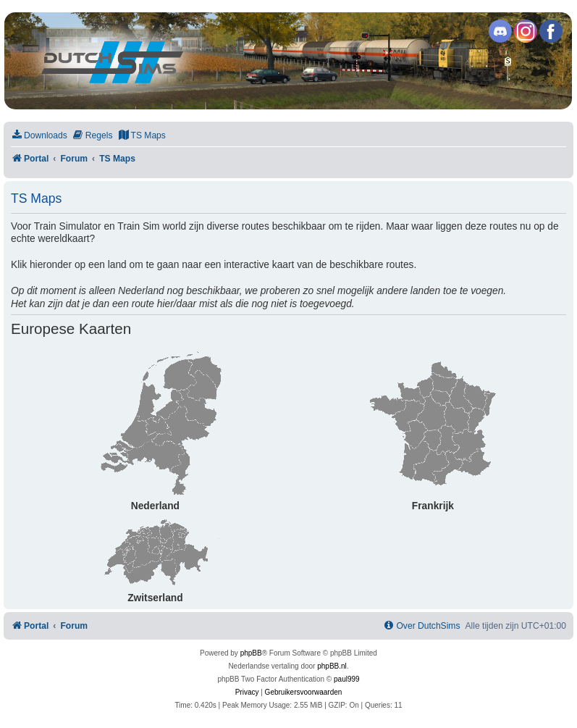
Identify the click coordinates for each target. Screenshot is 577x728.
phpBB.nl (332, 666)
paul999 (347, 679)
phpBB (251, 653)
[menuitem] (39, 136)
